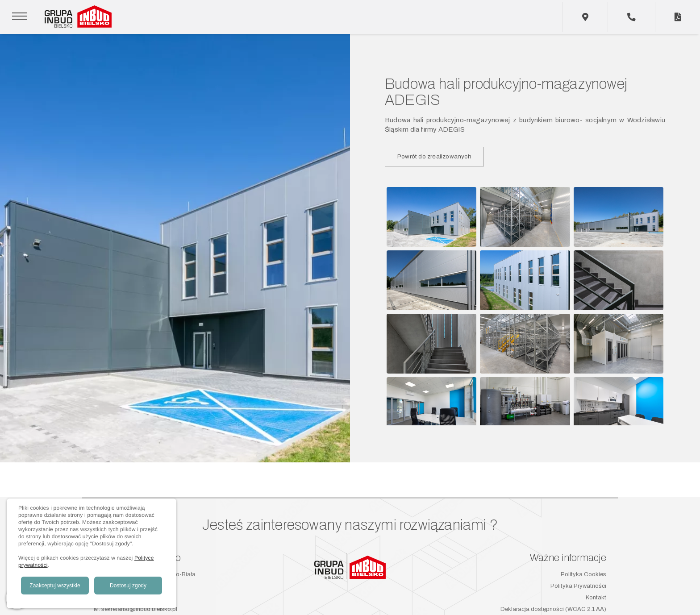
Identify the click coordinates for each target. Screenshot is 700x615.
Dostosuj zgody (128, 586)
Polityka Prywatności (578, 586)
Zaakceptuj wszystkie (55, 586)
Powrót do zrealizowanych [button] (434, 156)
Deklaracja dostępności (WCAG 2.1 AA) (553, 609)
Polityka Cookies (583, 574)
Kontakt (596, 598)
